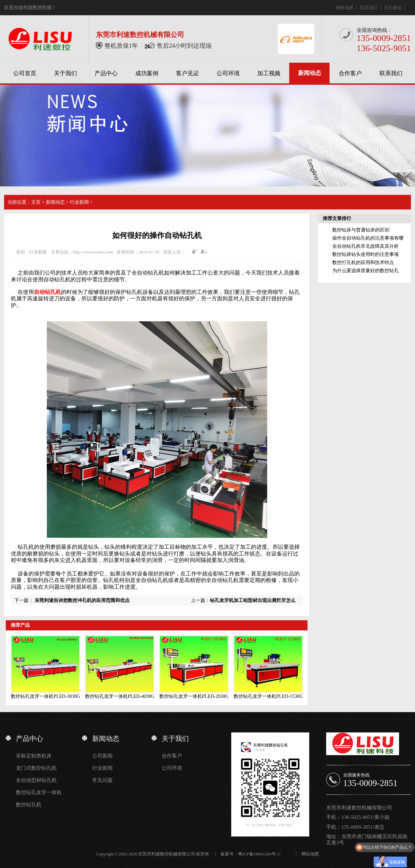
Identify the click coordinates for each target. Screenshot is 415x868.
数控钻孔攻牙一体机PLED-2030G (194, 696)
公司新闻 (102, 756)
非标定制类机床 (34, 756)
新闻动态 (310, 73)
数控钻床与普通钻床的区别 (361, 230)
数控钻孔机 (29, 805)
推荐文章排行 (337, 218)
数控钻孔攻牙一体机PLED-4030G (120, 696)
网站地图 (310, 854)
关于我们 (65, 73)
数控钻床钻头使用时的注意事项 (365, 254)
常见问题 (102, 780)
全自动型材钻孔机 (36, 780)
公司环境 (228, 73)
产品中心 (106, 73)
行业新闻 (79, 202)
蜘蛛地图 (344, 8)
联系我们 (369, 8)
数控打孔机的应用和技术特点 (363, 263)
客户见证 (187, 73)
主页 (36, 202)
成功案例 (147, 73)
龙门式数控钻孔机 (36, 768)
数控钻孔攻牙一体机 (39, 792)
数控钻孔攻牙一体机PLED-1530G (268, 696)
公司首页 (25, 73)
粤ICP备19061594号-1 (259, 854)
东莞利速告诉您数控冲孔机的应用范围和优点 (82, 600)
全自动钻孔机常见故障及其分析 (365, 246)
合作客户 (350, 73)
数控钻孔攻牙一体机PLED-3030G (45, 696)
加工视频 (269, 73)
